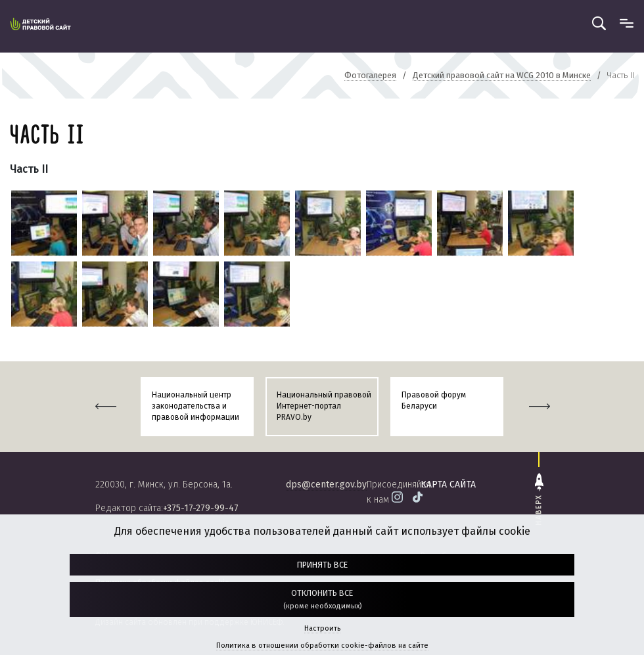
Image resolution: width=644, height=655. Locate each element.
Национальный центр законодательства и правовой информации (195, 406)
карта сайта (448, 485)
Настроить (322, 628)
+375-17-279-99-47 (201, 508)
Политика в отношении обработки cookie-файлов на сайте (322, 645)
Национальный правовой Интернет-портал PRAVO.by (324, 406)
